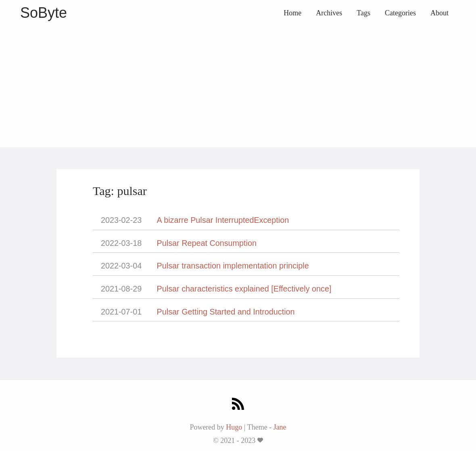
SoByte (44, 13)
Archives (329, 13)
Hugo (234, 427)
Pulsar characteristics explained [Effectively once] (244, 289)
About (439, 13)
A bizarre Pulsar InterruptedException (223, 220)
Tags (363, 13)
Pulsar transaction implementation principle (233, 266)
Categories (400, 13)
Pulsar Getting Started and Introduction (226, 312)
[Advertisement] (238, 87)
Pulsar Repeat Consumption (207, 243)
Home (292, 13)
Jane (280, 427)
